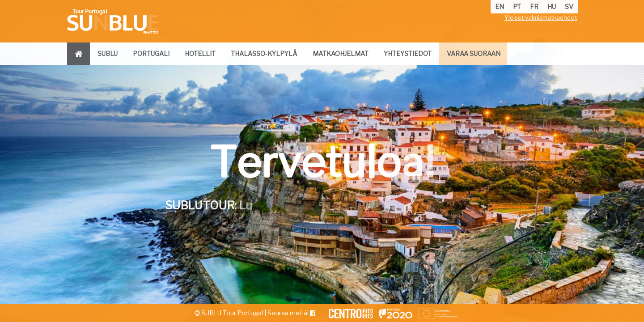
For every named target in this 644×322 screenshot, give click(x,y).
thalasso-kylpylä (264, 53)
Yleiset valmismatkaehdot (541, 17)
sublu (108, 53)
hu (552, 6)
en (500, 6)
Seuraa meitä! (291, 313)
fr (534, 6)
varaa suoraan (474, 53)
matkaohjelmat (341, 53)
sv (569, 6)
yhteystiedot (408, 53)
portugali (151, 53)
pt (517, 6)
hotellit (200, 53)
